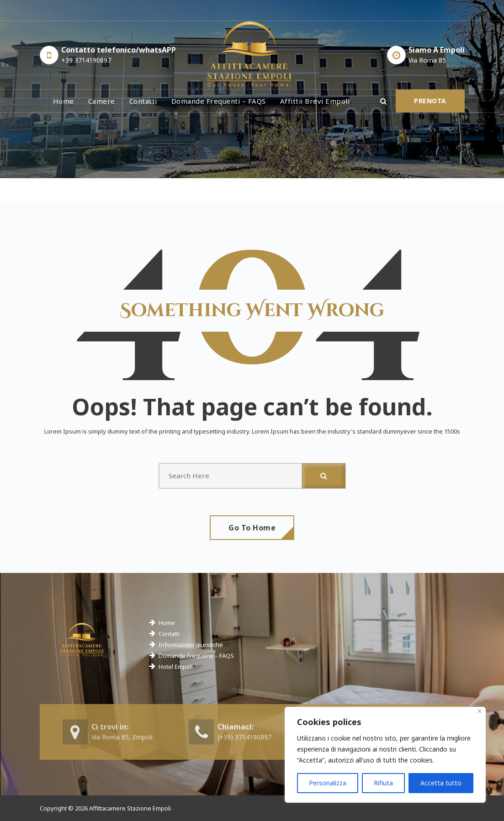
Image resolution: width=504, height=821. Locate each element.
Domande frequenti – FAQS (219, 101)
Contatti (143, 101)
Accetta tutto (441, 783)
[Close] (480, 711)
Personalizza (328, 783)
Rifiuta (383, 783)
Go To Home (252, 528)
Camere (102, 101)
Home (64, 101)
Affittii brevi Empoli (315, 101)
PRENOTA (430, 101)
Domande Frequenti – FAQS (196, 656)
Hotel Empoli (176, 667)
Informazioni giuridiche (191, 645)
